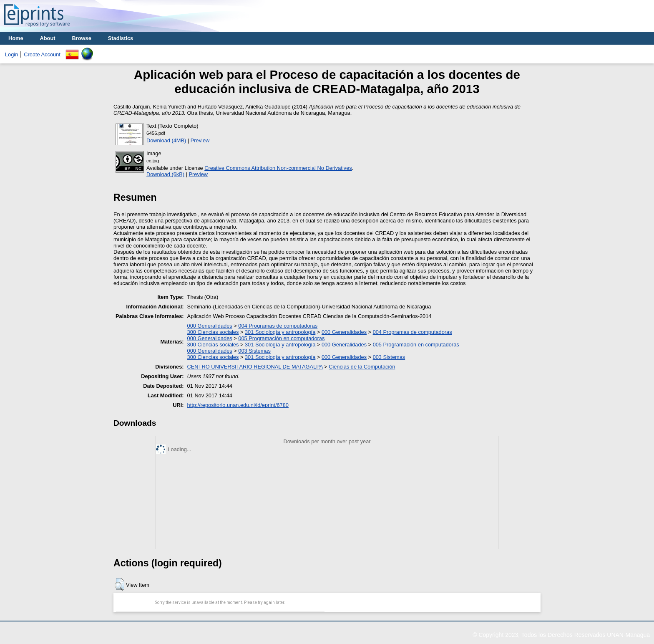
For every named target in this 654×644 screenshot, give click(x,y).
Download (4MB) (166, 140)
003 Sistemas (254, 351)
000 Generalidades (210, 326)
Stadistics (121, 38)
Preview (200, 140)
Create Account (42, 54)
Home (16, 38)
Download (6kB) (165, 174)
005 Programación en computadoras (281, 338)
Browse (82, 38)
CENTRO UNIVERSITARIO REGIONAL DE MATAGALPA (255, 367)
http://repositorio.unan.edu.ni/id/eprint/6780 (238, 405)
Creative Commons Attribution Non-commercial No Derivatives (278, 168)
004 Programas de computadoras (278, 326)
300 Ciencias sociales (213, 332)
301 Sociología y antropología (280, 332)
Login (11, 54)
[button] (119, 584)
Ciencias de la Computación (362, 367)
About (48, 38)
